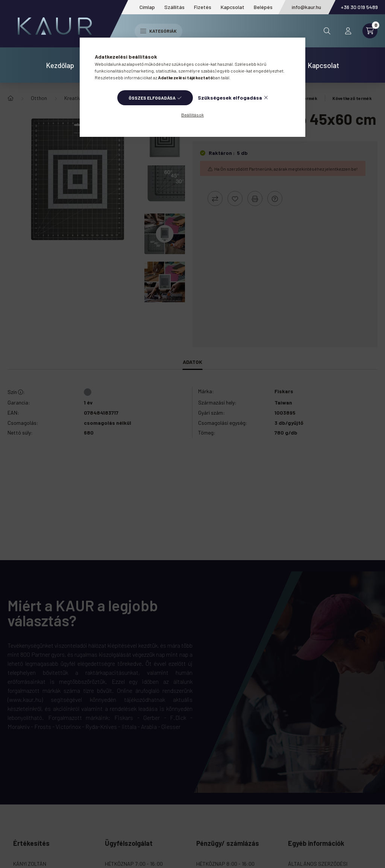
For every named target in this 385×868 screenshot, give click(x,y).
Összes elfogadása (152, 98)
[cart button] (370, 31)
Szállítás (174, 7)
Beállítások (192, 115)
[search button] (327, 31)
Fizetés (203, 7)
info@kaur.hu (306, 7)
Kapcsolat (233, 7)
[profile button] (348, 31)
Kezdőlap (60, 65)
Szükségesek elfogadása (230, 98)
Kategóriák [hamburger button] (158, 31)
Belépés (263, 7)
